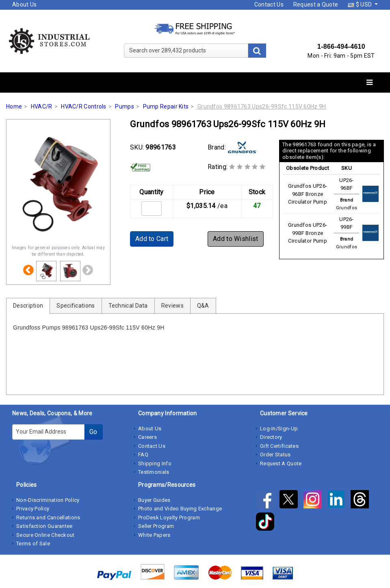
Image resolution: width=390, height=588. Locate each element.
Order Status (275, 455)
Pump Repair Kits (166, 106)
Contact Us (269, 4)
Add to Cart (152, 239)
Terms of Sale (33, 544)
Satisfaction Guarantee (44, 526)
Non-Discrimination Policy (48, 500)
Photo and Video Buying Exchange (180, 509)
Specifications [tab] (76, 306)
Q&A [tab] (203, 306)
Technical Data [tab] (128, 306)
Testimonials (154, 472)
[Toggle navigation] (369, 83)
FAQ (143, 455)
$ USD (360, 4)
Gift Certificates (279, 446)
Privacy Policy (33, 509)
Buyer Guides (154, 500)
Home (14, 106)
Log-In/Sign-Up (279, 429)
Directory (271, 437)
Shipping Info (155, 463)
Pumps (125, 106)
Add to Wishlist (236, 239)
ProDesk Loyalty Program (169, 517)
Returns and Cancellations (48, 517)
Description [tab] (28, 306)
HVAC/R (42, 106)
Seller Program (156, 526)
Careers (147, 437)
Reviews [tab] (172, 306)
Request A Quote (281, 463)
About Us (24, 4)
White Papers (154, 535)
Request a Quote (316, 4)
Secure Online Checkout (45, 535)
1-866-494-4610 (341, 47)
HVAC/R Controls (84, 106)
